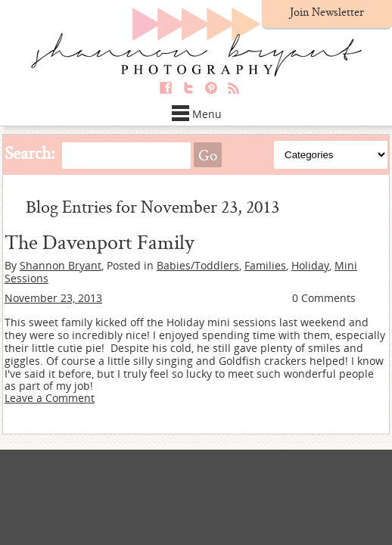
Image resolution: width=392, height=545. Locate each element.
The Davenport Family (99, 241)
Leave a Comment (50, 398)
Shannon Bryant (61, 265)
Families (265, 265)
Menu (196, 114)
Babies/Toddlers (198, 265)
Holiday (310, 265)
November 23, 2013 (53, 298)
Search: (30, 153)
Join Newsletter (327, 12)
